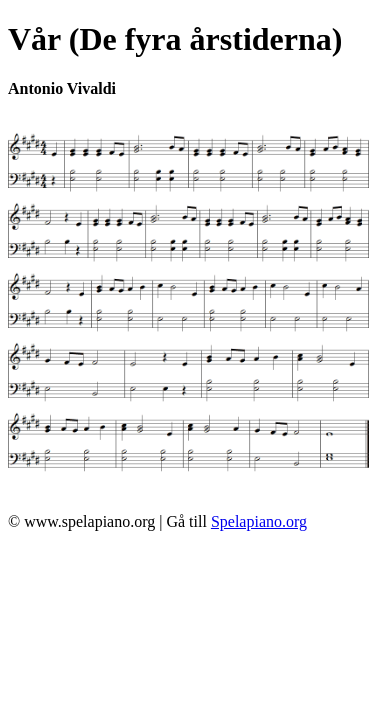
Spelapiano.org (259, 521)
